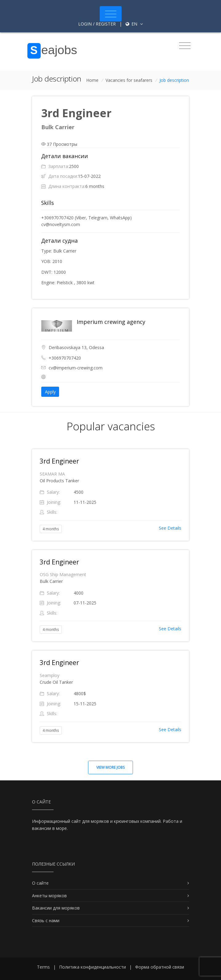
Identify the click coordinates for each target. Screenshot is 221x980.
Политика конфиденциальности (92, 967)
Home (92, 80)
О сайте (40, 883)
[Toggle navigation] (111, 14)
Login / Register (97, 24)
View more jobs (111, 767)
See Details (170, 528)
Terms (43, 967)
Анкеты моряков (49, 896)
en (134, 24)
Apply (50, 392)
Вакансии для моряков (56, 908)
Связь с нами (46, 920)
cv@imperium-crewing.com (76, 368)
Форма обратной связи (160, 967)
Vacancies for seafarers (129, 80)
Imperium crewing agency (111, 322)
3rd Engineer (59, 461)
